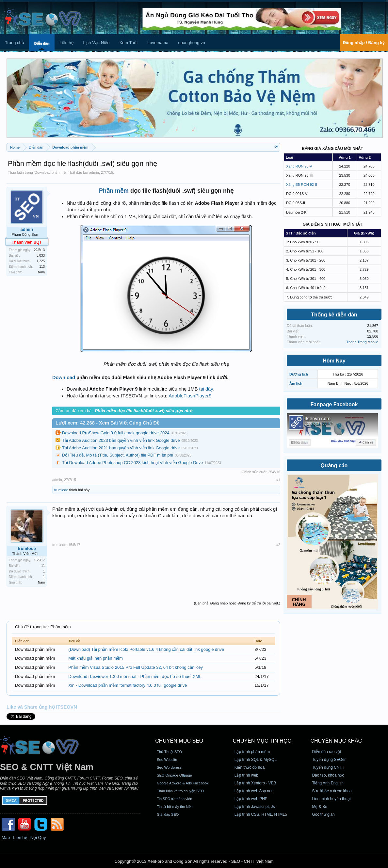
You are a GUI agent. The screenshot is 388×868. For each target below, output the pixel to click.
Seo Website (167, 760)
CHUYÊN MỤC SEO (179, 741)
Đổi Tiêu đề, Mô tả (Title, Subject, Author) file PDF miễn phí (118, 455)
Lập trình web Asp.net (253, 791)
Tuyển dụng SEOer (329, 760)
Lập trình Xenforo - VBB (255, 783)
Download (64, 378)
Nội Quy (38, 837)
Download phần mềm (52, 172)
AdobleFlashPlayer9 (190, 396)
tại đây (206, 389)
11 (43, 566)
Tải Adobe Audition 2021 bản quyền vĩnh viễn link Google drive (121, 448)
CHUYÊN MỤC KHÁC (336, 741)
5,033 (41, 256)
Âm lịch (296, 383)
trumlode (61, 490)
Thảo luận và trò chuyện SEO (180, 791)
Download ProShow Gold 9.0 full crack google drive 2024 (116, 433)
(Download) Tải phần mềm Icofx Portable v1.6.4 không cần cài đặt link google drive (146, 649)
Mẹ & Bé (319, 807)
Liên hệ (66, 43)
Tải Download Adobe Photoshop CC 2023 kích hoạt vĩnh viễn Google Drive (132, 463)
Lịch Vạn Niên (97, 43)
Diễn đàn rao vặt (326, 752)
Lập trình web (246, 775)
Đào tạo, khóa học (328, 775)
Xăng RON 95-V (299, 166)
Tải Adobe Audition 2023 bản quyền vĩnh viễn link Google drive (121, 440)
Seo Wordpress (169, 767)
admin (94, 172)
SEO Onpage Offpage (174, 775)
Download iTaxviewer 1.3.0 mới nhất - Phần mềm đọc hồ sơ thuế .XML (135, 676)
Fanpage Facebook (334, 404)
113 (42, 267)
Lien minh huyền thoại (331, 799)
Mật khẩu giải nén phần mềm (96, 658)
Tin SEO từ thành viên (174, 799)
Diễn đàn (42, 43)
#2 (278, 545)
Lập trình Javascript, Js (255, 807)
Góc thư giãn (323, 814)
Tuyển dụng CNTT (328, 767)
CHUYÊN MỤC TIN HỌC (262, 741)
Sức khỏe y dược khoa (332, 791)
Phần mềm (114, 191)
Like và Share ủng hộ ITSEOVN (42, 707)
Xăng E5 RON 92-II (302, 185)
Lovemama (158, 43)
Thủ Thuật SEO (169, 752)
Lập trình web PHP (251, 799)
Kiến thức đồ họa (250, 767)
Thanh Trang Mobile (362, 342)
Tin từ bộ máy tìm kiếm (175, 807)
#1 (278, 480)
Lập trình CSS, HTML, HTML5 (261, 814)
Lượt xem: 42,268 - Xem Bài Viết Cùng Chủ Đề (107, 423)
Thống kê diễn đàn (334, 315)
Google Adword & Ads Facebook (183, 783)
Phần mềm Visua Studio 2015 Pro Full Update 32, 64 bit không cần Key (136, 667)
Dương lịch (299, 374)
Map (6, 837)
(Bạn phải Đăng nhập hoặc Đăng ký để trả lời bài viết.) (237, 603)
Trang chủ (15, 43)
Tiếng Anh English (328, 783)
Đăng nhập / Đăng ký (364, 43)
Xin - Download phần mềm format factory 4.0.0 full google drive (128, 685)
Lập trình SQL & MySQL (256, 760)
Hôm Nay (334, 361)
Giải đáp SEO (168, 814)
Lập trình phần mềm (252, 752)
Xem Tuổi (128, 43)
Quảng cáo (334, 466)
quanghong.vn (191, 43)
